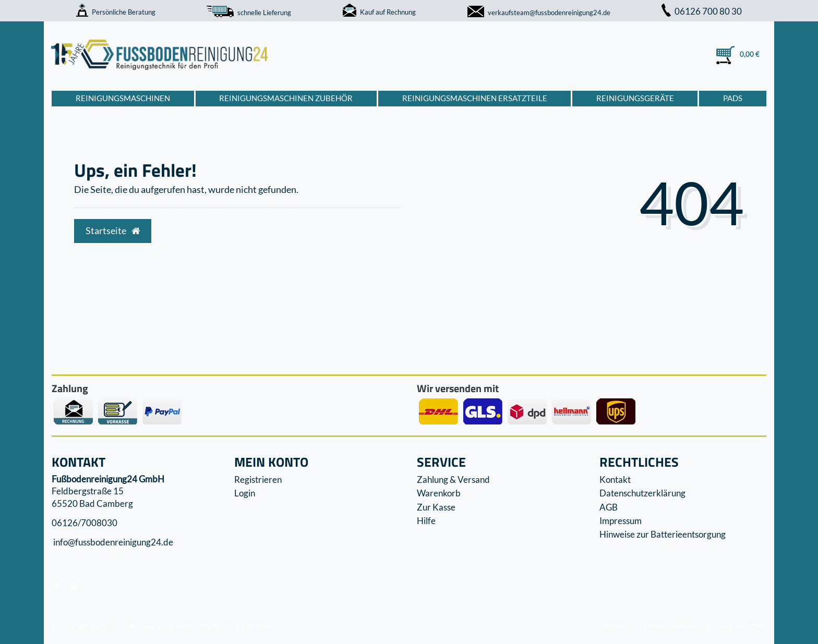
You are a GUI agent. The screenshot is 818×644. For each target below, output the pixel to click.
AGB (609, 507)
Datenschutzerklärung (642, 493)
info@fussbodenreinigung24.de (112, 543)
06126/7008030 (85, 523)
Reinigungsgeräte (635, 98)
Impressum (621, 521)
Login (245, 493)
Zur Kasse (436, 507)
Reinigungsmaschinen (123, 98)
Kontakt (615, 479)
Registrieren (258, 479)
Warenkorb (439, 493)
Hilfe (426, 521)
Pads (733, 98)
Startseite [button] (113, 231)
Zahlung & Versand (453, 479)
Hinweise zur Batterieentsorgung (663, 534)
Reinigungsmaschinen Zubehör (286, 98)
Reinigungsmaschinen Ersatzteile (475, 98)
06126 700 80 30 (702, 11)
